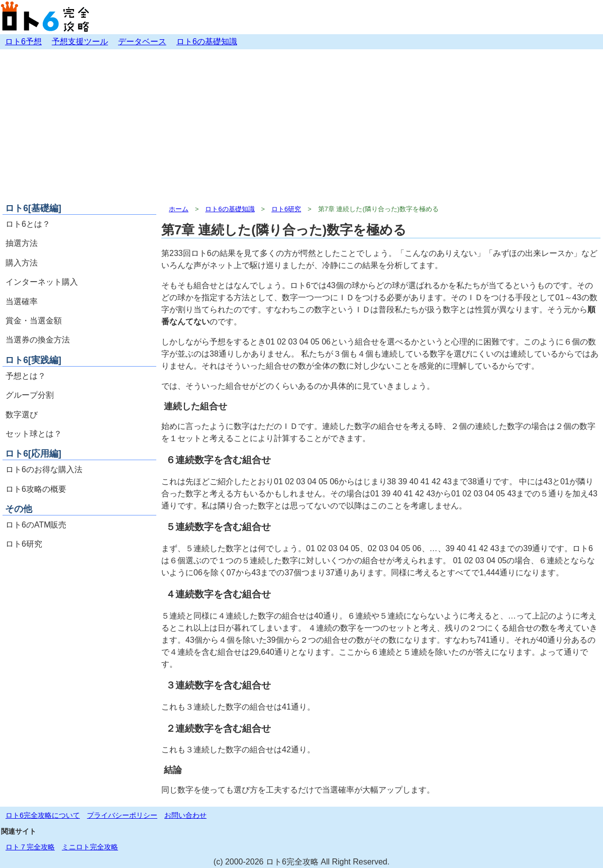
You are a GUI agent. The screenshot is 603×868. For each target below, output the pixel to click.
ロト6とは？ (28, 224)
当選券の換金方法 (38, 340)
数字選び (22, 415)
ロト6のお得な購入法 (44, 469)
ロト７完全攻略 (30, 847)
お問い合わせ (185, 815)
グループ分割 (30, 395)
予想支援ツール (80, 41)
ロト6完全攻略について (43, 815)
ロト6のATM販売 (36, 525)
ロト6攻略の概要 (36, 489)
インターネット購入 (42, 282)
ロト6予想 (23, 41)
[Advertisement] (302, 125)
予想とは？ (26, 376)
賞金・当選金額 (34, 321)
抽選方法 (22, 243)
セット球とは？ (34, 434)
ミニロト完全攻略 (90, 847)
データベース (142, 41)
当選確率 (22, 301)
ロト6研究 (24, 544)
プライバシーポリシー (122, 815)
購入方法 (22, 263)
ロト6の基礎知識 (207, 41)
